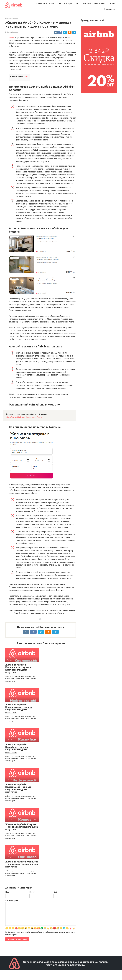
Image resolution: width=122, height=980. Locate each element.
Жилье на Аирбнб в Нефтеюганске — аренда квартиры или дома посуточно (19, 708)
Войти (112, 3)
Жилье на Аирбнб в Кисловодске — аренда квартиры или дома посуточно (18, 669)
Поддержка (110, 9)
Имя (8, 892)
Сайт (56, 892)
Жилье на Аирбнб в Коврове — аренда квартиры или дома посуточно (22, 827)
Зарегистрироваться (68, 3)
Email (32, 892)
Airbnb (12, 38)
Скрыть (26, 76)
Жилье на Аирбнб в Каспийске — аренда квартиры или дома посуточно (17, 748)
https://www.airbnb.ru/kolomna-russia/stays (24, 417)
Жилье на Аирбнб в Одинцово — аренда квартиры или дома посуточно (22, 864)
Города (15, 32)
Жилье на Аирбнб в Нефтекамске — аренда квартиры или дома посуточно (18, 788)
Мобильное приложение (94, 3)
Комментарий (12, 901)
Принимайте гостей (45, 3)
